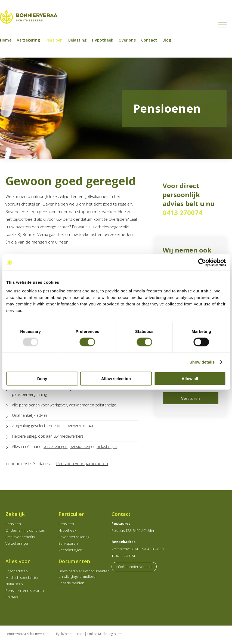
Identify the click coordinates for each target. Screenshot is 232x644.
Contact (149, 42)
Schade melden (71, 585)
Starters (12, 599)
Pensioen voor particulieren (82, 465)
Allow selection (116, 378)
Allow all (190, 378)
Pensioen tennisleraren (25, 592)
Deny (42, 378)
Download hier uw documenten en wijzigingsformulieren (84, 575)
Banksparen (68, 545)
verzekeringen (55, 448)
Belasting (78, 42)
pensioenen (80, 448)
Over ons (127, 42)
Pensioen (54, 42)
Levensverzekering (74, 538)
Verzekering (28, 42)
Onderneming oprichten (25, 532)
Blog (167, 42)
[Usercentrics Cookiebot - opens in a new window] (202, 263)
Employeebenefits (20, 538)
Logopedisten (17, 573)
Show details (202, 362)
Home (6, 42)
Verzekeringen (17, 545)
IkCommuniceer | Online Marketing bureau (92, 635)
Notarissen (14, 586)
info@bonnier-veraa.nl (134, 568)
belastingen (107, 448)
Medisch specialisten (22, 579)
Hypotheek (103, 42)
